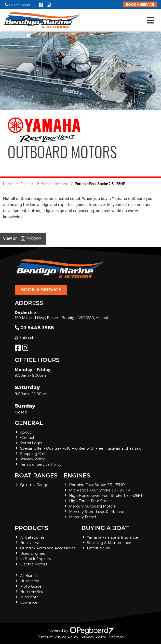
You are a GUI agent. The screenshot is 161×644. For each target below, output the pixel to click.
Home (8, 184)
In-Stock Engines (35, 559)
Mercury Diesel (82, 517)
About (26, 432)
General (29, 423)
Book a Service (41, 290)
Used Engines (32, 553)
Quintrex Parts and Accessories (48, 548)
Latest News (98, 548)
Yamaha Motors (54, 184)
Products (32, 528)
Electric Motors (34, 564)
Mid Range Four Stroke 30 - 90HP (100, 490)
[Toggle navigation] (151, 20)
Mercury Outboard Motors (92, 506)
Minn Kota (29, 597)
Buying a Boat (105, 528)
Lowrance (29, 602)
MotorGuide (31, 586)
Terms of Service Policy (41, 464)
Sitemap (117, 637)
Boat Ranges (36, 476)
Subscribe (26, 338)
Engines (77, 476)
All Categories (32, 537)
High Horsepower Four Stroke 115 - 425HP (106, 496)
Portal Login (31, 443)
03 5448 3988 (18, 5)
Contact (27, 438)
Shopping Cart (33, 454)
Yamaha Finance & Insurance (112, 537)
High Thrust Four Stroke (90, 501)
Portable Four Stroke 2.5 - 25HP (97, 485)
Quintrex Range (34, 485)
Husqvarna (30, 543)
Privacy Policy (32, 459)
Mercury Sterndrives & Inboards (97, 512)
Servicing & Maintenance (109, 543)
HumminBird (32, 592)
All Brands (29, 576)
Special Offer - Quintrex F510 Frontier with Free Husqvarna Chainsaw (81, 448)
